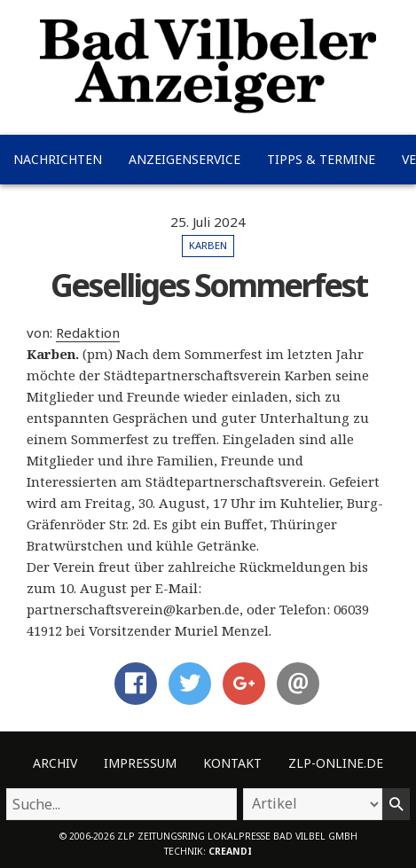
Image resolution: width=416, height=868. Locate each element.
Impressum (140, 763)
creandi (230, 851)
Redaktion (88, 332)
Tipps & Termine (321, 159)
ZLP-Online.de (336, 763)
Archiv (55, 763)
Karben (208, 245)
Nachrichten (58, 159)
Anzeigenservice (184, 159)
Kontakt (232, 763)
